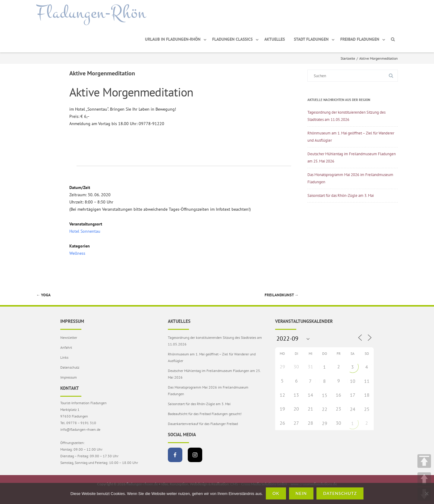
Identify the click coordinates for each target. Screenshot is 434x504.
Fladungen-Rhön (91, 13)
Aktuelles (275, 39)
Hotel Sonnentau (85, 231)
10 (353, 381)
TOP (424, 461)
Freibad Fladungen (360, 39)
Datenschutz (70, 367)
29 (325, 423)
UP (424, 479)
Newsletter (69, 337)
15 (325, 395)
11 (367, 381)
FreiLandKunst (281, 295)
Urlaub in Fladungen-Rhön (173, 39)
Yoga (43, 295)
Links (64, 357)
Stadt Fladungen (311, 39)
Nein (301, 493)
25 (367, 409)
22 (325, 409)
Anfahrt (66, 347)
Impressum (69, 377)
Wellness (77, 253)
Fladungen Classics (232, 39)
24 (353, 409)
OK (276, 493)
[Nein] (426, 493)
